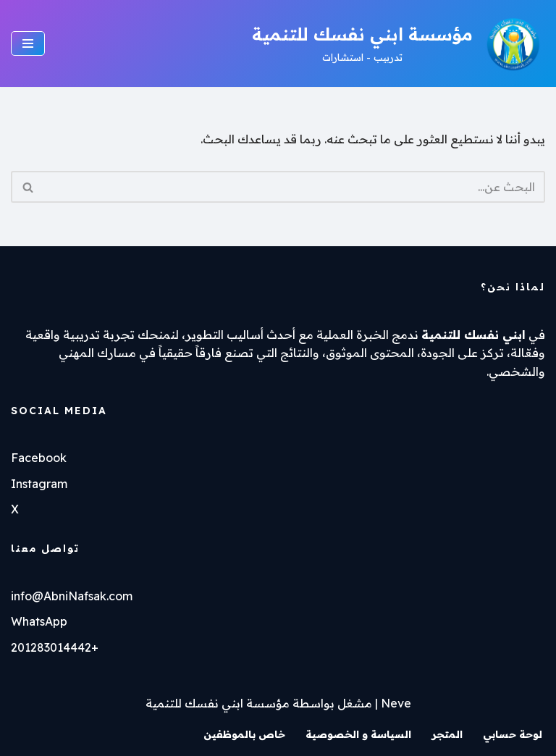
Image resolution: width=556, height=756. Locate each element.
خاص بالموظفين (244, 734)
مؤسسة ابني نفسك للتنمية (218, 703)
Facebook (39, 458)
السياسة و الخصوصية (358, 734)
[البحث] (294, 187)
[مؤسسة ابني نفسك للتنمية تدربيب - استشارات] (399, 43)
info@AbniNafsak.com (72, 596)
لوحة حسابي (513, 734)
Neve (396, 703)
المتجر (447, 734)
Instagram (39, 484)
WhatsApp (39, 621)
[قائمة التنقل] (28, 43)
